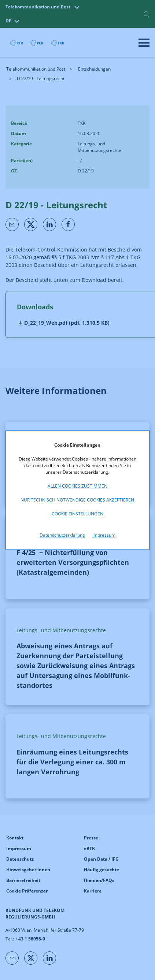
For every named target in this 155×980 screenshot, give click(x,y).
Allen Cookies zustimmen (77, 486)
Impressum (104, 535)
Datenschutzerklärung (62, 535)
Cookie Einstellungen (77, 514)
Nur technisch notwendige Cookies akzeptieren (77, 500)
